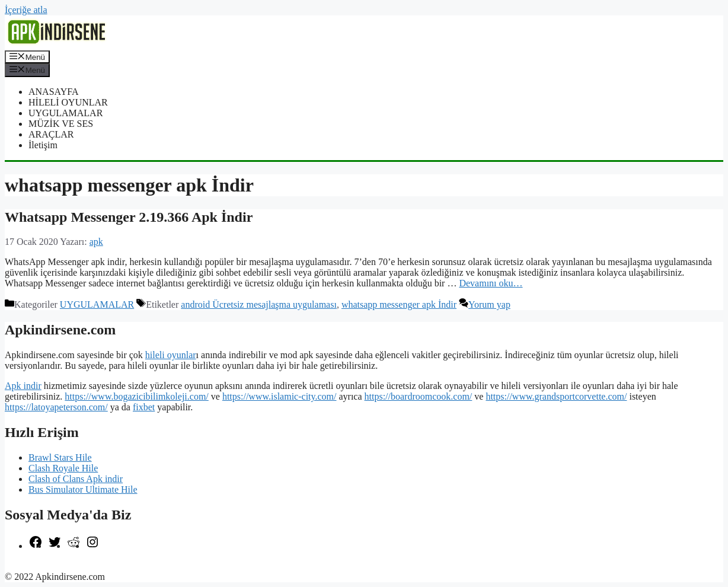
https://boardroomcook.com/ (419, 396)
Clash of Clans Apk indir (76, 479)
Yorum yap (489, 304)
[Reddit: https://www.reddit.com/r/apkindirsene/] (74, 546)
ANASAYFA (53, 92)
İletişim (43, 145)
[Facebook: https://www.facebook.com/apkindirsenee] (36, 546)
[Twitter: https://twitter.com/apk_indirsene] (55, 546)
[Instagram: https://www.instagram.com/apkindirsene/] (92, 546)
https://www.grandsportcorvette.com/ (556, 396)
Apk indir (23, 386)
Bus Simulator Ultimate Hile (83, 489)
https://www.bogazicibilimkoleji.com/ (136, 396)
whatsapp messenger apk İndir (399, 304)
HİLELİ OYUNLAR (68, 102)
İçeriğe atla (26, 10)
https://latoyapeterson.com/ (56, 407)
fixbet (144, 407)
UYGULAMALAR (66, 113)
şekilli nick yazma (39, 566)
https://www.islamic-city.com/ (280, 396)
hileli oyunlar (171, 355)
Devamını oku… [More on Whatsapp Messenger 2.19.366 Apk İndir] (491, 283)
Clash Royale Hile (63, 468)
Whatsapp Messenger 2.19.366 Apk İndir (129, 217)
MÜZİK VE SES (61, 124)
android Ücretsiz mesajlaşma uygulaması (259, 304)
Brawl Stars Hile (60, 457)
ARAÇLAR (51, 134)
